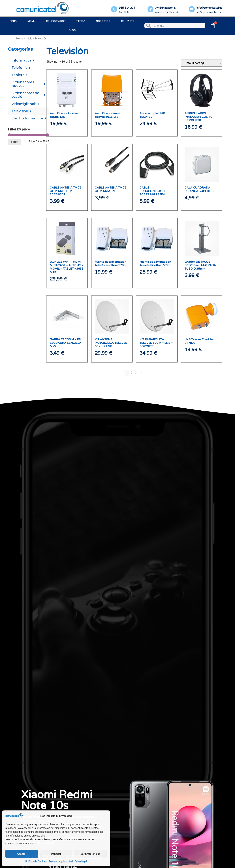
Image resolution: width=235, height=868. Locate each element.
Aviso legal (81, 861)
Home (20, 39)
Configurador (56, 21)
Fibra (13, 21)
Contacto (128, 21)
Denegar (56, 854)
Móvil (31, 21)
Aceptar (22, 854)
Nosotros (103, 21)
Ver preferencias (90, 854)
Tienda (81, 21)
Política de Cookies (36, 861)
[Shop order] (202, 205)
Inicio (29, 39)
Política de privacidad (61, 861)
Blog (72, 30)
